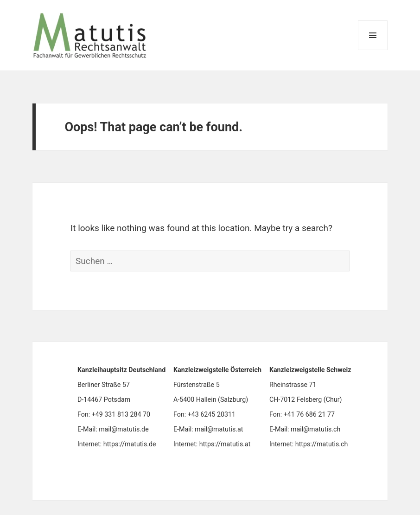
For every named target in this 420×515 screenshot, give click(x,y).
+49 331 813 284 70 (121, 414)
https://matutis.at (225, 444)
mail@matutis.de (124, 429)
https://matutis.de (130, 444)
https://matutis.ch (322, 444)
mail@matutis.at (219, 429)
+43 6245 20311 (212, 414)
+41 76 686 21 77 (309, 414)
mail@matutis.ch (315, 429)
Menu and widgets (373, 50)
